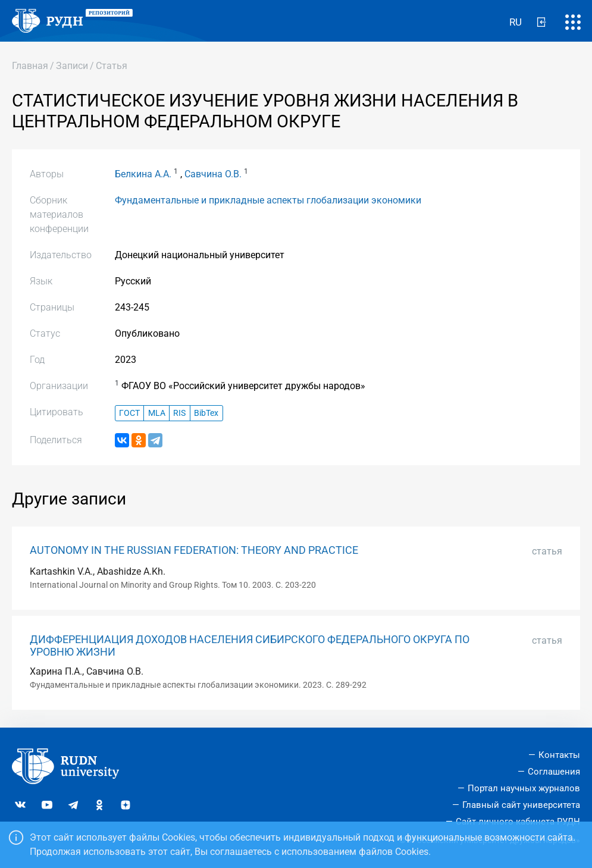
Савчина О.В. (213, 174)
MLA (157, 413)
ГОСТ (129, 413)
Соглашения (554, 772)
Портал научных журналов (524, 788)
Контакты (559, 755)
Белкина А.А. (143, 174)
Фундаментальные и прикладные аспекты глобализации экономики (268, 200)
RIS (179, 413)
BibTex (206, 413)
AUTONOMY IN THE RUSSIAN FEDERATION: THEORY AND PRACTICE (194, 550)
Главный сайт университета (521, 805)
